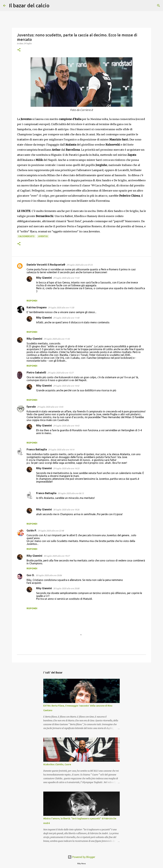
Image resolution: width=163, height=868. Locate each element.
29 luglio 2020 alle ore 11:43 (66, 278)
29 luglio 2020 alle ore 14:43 (66, 426)
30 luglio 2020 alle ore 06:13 (71, 493)
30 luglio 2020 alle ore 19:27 (57, 556)
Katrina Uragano (37, 307)
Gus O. (30, 575)
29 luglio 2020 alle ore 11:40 (66, 318)
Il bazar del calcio (29, 5)
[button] (19, 50)
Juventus (43, 236)
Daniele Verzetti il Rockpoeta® (46, 265)
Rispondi (32, 301)
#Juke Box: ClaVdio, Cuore (57, 764)
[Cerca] (54, 6)
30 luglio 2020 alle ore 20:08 (66, 588)
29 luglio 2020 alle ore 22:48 (51, 531)
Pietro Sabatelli (36, 372)
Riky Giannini (44, 278)
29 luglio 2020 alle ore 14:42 (66, 386)
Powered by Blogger (81, 857)
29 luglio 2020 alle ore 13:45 (50, 407)
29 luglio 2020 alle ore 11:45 (57, 339)
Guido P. (32, 530)
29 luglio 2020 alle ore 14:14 (61, 450)
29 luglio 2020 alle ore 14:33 (66, 468)
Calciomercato (26, 236)
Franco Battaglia (37, 449)
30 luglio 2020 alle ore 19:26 (66, 510)
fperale (31, 407)
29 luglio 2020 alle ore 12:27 (60, 373)
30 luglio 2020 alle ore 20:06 (49, 575)
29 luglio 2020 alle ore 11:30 (61, 308)
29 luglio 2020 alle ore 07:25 (80, 265)
